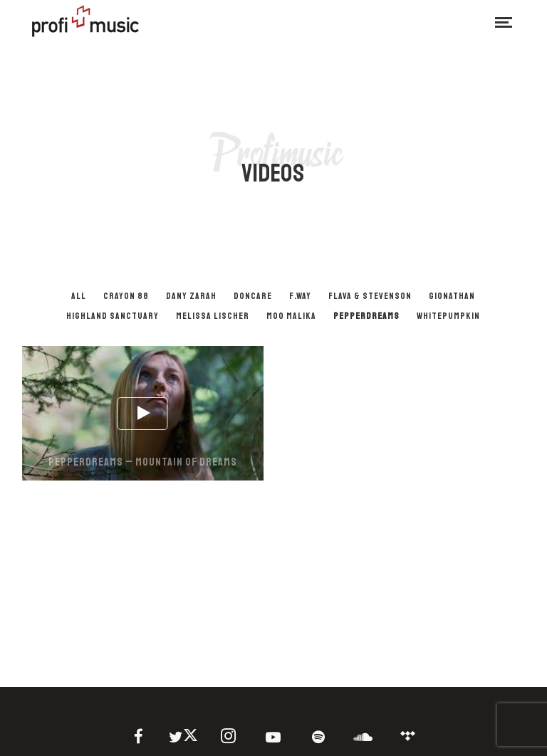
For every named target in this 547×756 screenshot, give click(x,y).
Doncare (253, 296)
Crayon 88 (126, 296)
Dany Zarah (191, 296)
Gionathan (452, 296)
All (79, 296)
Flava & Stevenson (370, 296)
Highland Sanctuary (113, 316)
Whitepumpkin (448, 316)
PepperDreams (366, 316)
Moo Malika (291, 316)
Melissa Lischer (213, 316)
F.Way (300, 296)
